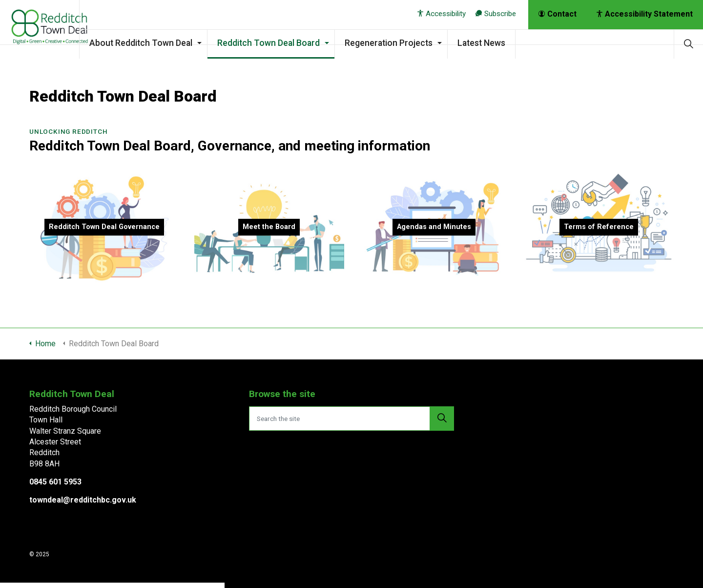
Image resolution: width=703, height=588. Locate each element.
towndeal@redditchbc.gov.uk (83, 500)
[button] (442, 419)
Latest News (506, 43)
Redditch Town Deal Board (293, 43)
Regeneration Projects (413, 43)
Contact (558, 14)
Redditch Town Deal (52, 29)
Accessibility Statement (645, 14)
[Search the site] (351, 419)
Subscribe (496, 14)
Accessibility (442, 14)
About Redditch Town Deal (165, 43)
